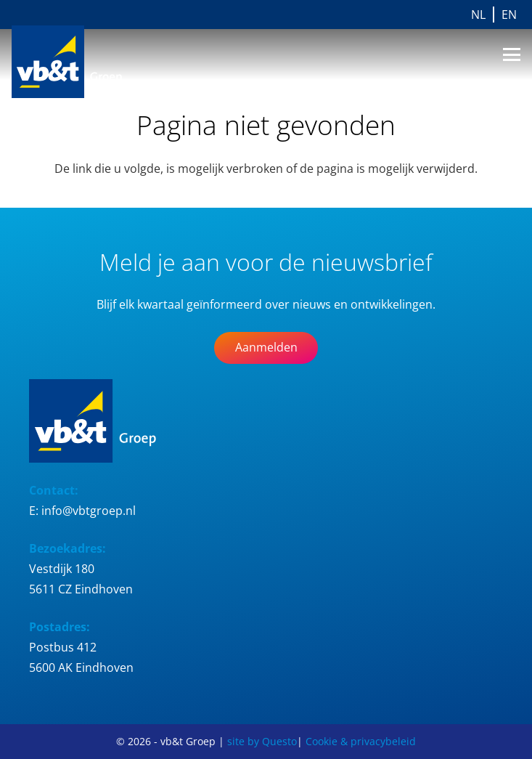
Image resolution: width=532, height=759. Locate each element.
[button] (512, 54)
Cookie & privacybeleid (361, 741)
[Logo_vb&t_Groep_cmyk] (79, 62)
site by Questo (262, 741)
